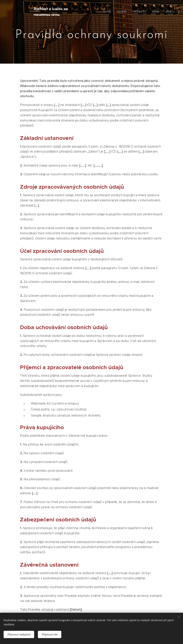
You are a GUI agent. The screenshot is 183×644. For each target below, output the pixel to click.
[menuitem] (107, 12)
